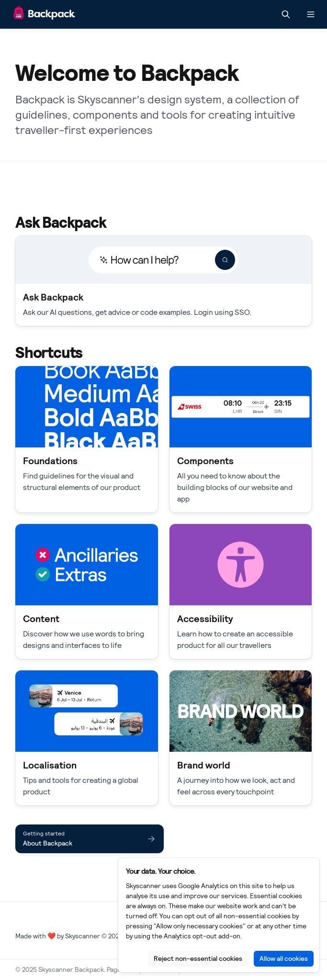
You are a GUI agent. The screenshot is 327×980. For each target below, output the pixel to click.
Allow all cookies (284, 958)
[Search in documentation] (286, 14)
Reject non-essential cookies (198, 958)
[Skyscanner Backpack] (44, 15)
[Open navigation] (311, 14)
